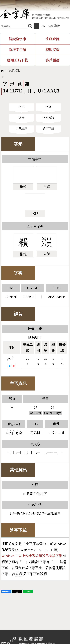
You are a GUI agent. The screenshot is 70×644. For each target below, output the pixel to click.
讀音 (22, 118)
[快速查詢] (14, 26)
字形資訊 (14, 70)
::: (1, 2)
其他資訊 (22, 129)
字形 (22, 107)
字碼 (48, 107)
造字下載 (48, 129)
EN (43, 26)
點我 (19, 574)
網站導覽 (54, 26)
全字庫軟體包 (36, 544)
